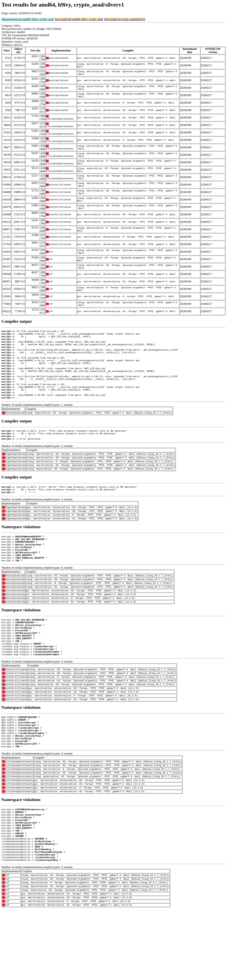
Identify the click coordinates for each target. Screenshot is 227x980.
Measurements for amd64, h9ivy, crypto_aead (28, 19)
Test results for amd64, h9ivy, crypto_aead (79, 19)
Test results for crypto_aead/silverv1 (125, 19)
